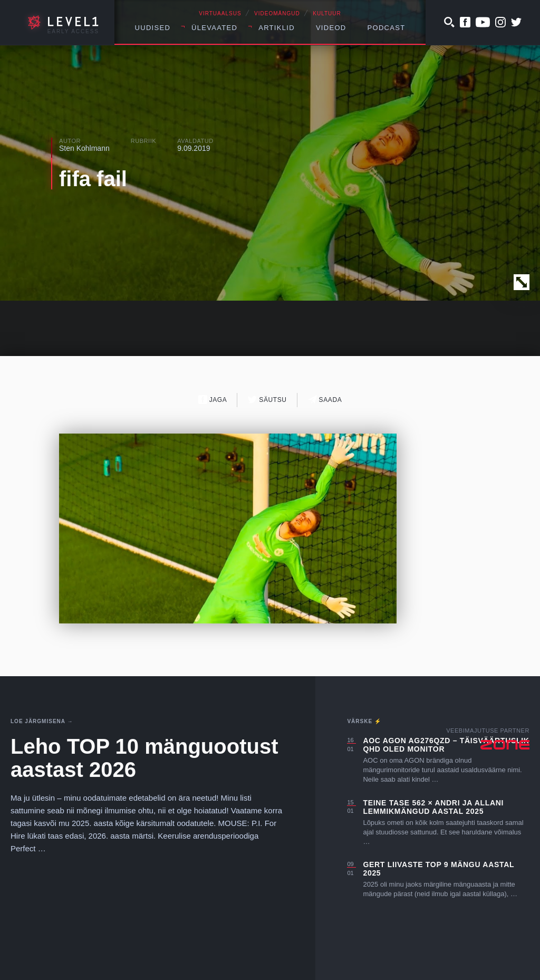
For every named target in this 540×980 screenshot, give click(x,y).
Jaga (213, 400)
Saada (325, 400)
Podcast (387, 28)
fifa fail (93, 179)
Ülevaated (214, 28)
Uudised (153, 28)
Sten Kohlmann (84, 148)
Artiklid (277, 28)
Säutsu (267, 400)
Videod (331, 28)
